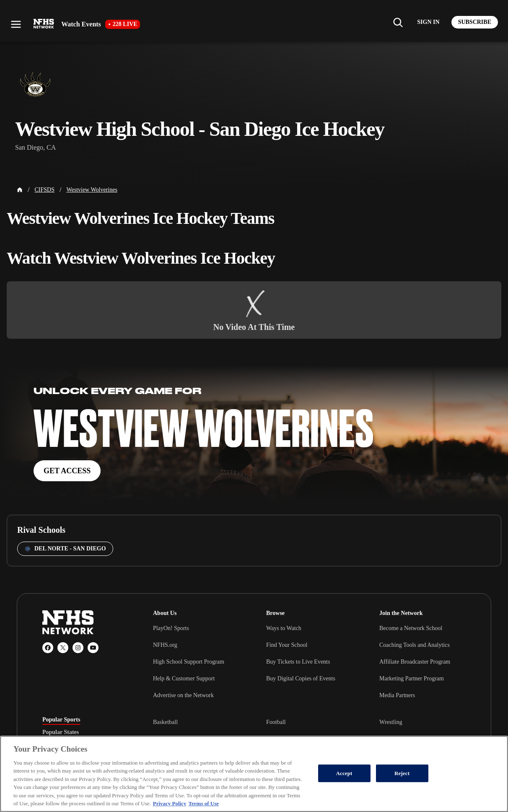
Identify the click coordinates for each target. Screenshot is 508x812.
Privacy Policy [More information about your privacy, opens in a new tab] (170, 803)
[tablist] (84, 732)
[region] (254, 774)
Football (276, 722)
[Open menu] (16, 24)
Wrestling (391, 722)
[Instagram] (78, 648)
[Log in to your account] (428, 22)
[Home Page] (20, 190)
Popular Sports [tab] (61, 720)
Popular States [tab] (61, 732)
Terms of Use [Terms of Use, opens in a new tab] (204, 803)
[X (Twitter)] (63, 648)
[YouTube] (93, 648)
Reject (402, 773)
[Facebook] (48, 648)
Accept (344, 773)
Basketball (165, 722)
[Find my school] (398, 22)
